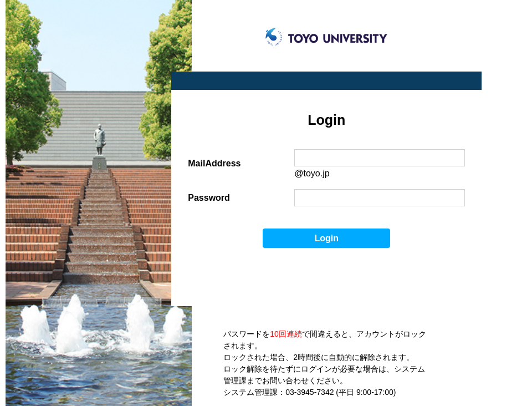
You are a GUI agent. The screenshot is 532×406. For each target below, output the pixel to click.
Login (327, 238)
